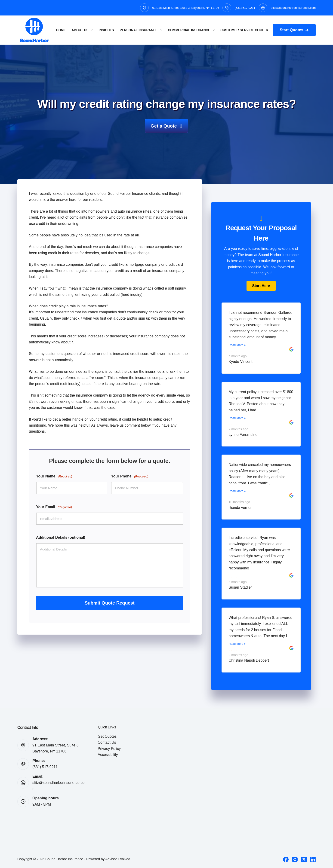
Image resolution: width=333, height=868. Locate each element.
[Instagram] (295, 859)
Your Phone (130, 476)
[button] (261, 286)
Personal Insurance (142, 30)
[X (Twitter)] (304, 859)
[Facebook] (286, 859)
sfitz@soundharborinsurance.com (293, 8)
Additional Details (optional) (61, 537)
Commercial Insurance (192, 30)
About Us (83, 30)
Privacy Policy (109, 749)
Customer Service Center (244, 30)
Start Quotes (294, 30)
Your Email (54, 507)
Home (61, 30)
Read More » (237, 345)
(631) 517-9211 (245, 8)
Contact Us (107, 742)
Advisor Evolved (118, 859)
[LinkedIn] (313, 859)
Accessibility (108, 755)
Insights (106, 30)
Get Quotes (107, 736)
